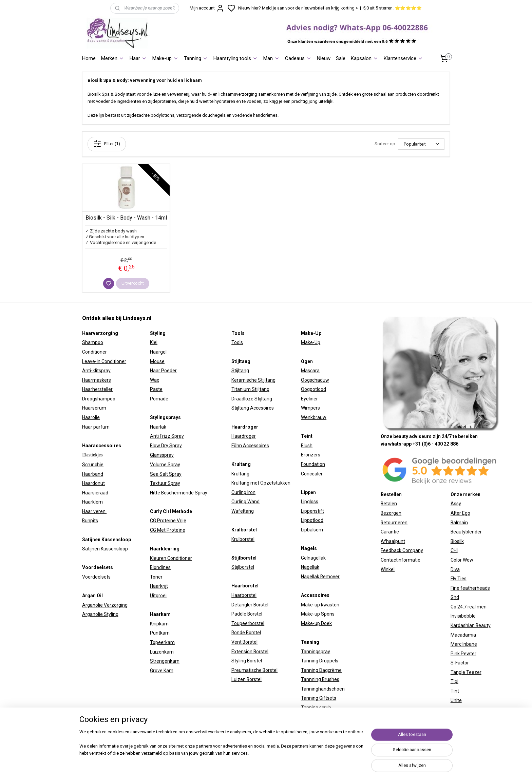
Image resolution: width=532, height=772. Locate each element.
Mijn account (207, 8)
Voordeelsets (96, 577)
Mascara (310, 371)
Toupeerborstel (248, 623)
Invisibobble (463, 616)
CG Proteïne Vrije (168, 521)
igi (456, 681)
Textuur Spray (165, 483)
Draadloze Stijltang (252, 399)
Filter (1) (107, 144)
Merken (113, 58)
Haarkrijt (159, 586)
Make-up (165, 58)
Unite (456, 700)
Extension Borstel (250, 652)
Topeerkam (162, 642)
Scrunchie (93, 465)
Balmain (459, 523)
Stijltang (240, 371)
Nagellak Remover (320, 577)
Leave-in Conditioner (104, 361)
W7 (454, 710)
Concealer (312, 474)
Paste (156, 389)
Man (271, 58)
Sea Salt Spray (166, 474)
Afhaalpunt (393, 541)
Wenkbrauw (314, 417)
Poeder (168, 371)
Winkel (388, 569)
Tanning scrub (316, 708)
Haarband (93, 474)
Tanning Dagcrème (321, 670)
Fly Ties (459, 579)
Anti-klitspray (96, 371)
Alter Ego (460, 513)
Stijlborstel (243, 567)
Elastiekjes (92, 455)
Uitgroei (158, 596)
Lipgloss (310, 502)
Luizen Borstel (246, 679)
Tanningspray (316, 652)
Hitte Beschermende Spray (179, 493)
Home (89, 58)
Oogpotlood (313, 389)
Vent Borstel (244, 642)
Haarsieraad (95, 493)
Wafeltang (243, 511)
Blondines (160, 567)
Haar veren (94, 511)
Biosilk (457, 541)
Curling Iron (243, 492)
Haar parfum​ (96, 427)
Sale (341, 58)
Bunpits (90, 521)
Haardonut (93, 483)
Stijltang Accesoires (253, 408)
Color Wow (462, 560)
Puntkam (160, 633)
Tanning (196, 58)
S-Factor (460, 663)
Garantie (390, 532)
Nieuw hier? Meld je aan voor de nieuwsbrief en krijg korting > (298, 8)
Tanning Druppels (320, 661)
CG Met (158, 530)
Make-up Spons (318, 614)
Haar (138, 58)
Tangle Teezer (466, 672)
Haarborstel (244, 595)
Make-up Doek (316, 623)
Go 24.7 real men (469, 607)
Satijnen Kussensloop (105, 549)
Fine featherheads (470, 588)
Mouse (157, 361)
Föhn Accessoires (250, 446)
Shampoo (93, 342)
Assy (456, 504)
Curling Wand (245, 502)
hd (456, 597)
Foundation (313, 464)
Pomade (159, 399)
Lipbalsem (312, 530)
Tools (237, 342)
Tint (455, 691)
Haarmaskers (97, 380)
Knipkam (159, 624)
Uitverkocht (133, 283)
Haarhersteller (97, 389)
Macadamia (463, 635)
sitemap (327, 760)
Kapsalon (365, 58)
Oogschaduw (315, 380)
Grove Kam (162, 671)
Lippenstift (312, 511)
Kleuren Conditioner (171, 558)
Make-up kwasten (320, 605)
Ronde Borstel (246, 633)
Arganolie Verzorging (105, 605)
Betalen (389, 504)
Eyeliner (309, 399)
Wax (155, 380)
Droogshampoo (99, 399)
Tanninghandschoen (323, 689)
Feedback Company (402, 550)
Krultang (240, 474)
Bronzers (311, 455)
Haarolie (91, 417)
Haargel (158, 352)
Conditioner (94, 352)
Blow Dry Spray (166, 446)
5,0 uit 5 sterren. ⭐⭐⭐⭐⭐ (392, 8)
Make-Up (311, 342)
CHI (454, 550)
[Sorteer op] (421, 144)
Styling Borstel (247, 661)
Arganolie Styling (100, 614)
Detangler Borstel (250, 605)
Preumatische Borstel (254, 670)
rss (340, 760)
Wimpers (310, 408)
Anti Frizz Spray (167, 436)
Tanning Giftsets (319, 698)
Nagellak (310, 567)
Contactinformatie (401, 560)
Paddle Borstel (247, 614)
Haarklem (92, 502)
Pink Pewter (463, 654)
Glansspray (162, 455)
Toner (156, 577)
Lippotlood (312, 520)
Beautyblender (466, 532)
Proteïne (176, 530)
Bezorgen (391, 513)
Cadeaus (298, 58)
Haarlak (158, 427)
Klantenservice (403, 58)
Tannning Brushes (320, 679)
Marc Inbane (464, 644)
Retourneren (394, 523)
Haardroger (244, 436)
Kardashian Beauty (471, 625)
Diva (455, 569)
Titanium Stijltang (250, 389)
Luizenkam (162, 652)
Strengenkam (165, 661)
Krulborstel (243, 539)
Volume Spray (165, 465)
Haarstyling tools (236, 58)
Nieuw (324, 58)
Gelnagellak (313, 558)
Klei (154, 342)
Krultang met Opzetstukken (261, 483)
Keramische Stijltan (252, 380)
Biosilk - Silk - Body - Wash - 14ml (126, 218)
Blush (307, 446)
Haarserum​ (94, 408)
